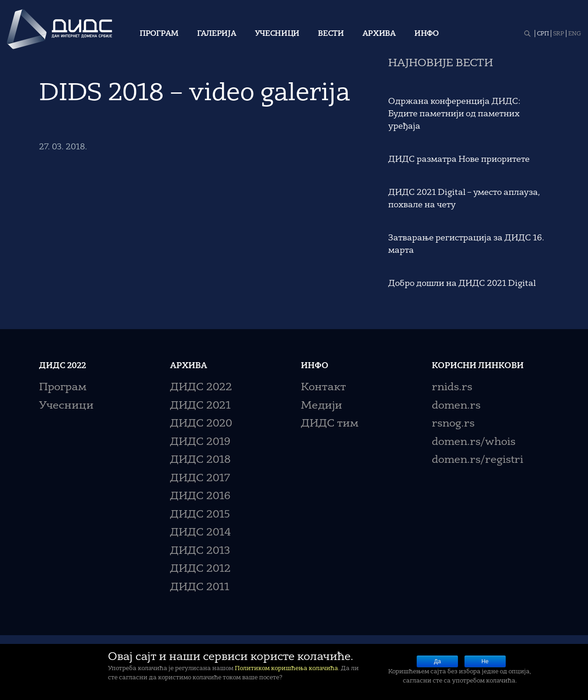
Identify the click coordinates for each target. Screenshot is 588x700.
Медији (322, 406)
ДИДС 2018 (200, 460)
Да (438, 661)
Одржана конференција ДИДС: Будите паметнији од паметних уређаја (454, 114)
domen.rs (456, 406)
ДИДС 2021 (200, 406)
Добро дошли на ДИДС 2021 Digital (462, 284)
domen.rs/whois (474, 442)
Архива (379, 34)
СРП (543, 34)
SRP (559, 34)
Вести (331, 34)
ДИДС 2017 (200, 479)
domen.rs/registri (478, 460)
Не (485, 661)
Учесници (277, 34)
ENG (575, 34)
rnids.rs (452, 388)
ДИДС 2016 (200, 497)
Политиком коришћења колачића (286, 669)
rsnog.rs (453, 424)
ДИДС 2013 (200, 551)
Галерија (217, 34)
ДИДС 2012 (200, 569)
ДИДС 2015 (200, 515)
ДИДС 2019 (200, 442)
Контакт (323, 388)
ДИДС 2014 (201, 533)
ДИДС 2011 (200, 588)
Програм (159, 34)
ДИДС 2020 (201, 424)
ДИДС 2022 (201, 388)
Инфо (427, 34)
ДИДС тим (330, 424)
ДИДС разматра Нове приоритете (459, 159)
